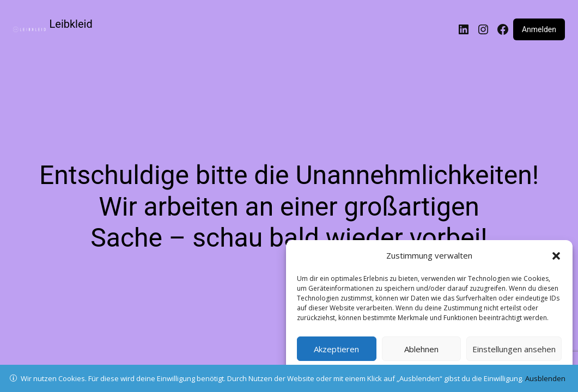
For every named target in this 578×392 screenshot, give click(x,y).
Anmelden (539, 29)
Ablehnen (421, 349)
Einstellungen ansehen (514, 349)
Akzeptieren (336, 349)
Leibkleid (71, 24)
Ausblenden (545, 378)
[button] (556, 256)
